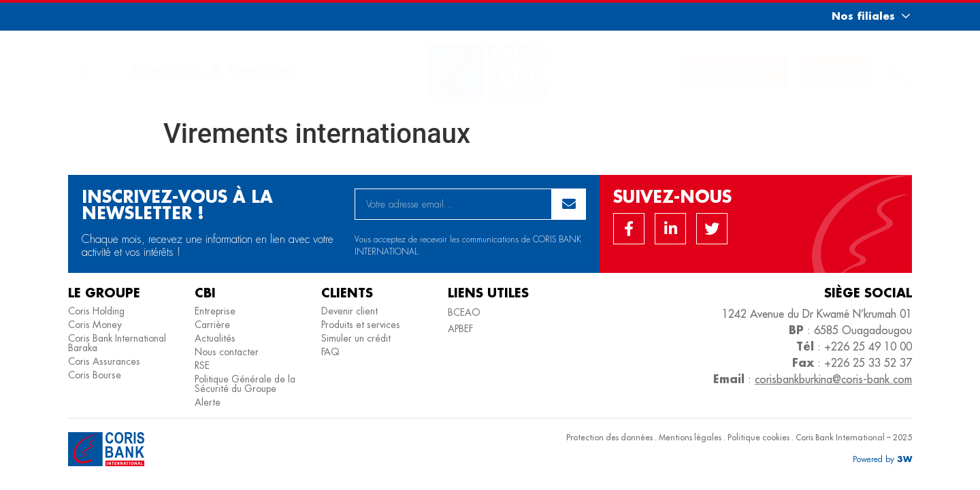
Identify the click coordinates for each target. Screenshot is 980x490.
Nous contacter (227, 352)
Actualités (215, 338)
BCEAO (464, 312)
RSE (202, 365)
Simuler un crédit (356, 338)
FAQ (330, 352)
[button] (859, 16)
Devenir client (349, 311)
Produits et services (361, 325)
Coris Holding (96, 311)
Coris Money (95, 325)
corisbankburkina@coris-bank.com (833, 379)
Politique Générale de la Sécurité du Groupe (245, 384)
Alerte (208, 402)
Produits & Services (215, 71)
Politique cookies (758, 437)
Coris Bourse (95, 375)
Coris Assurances (104, 361)
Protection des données (609, 437)
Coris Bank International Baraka (117, 343)
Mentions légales (690, 437)
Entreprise (215, 311)
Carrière (212, 325)
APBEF (460, 329)
